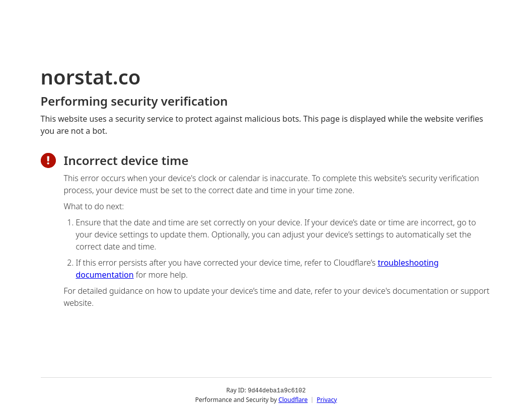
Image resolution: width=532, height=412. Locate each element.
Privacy (327, 399)
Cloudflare (293, 399)
